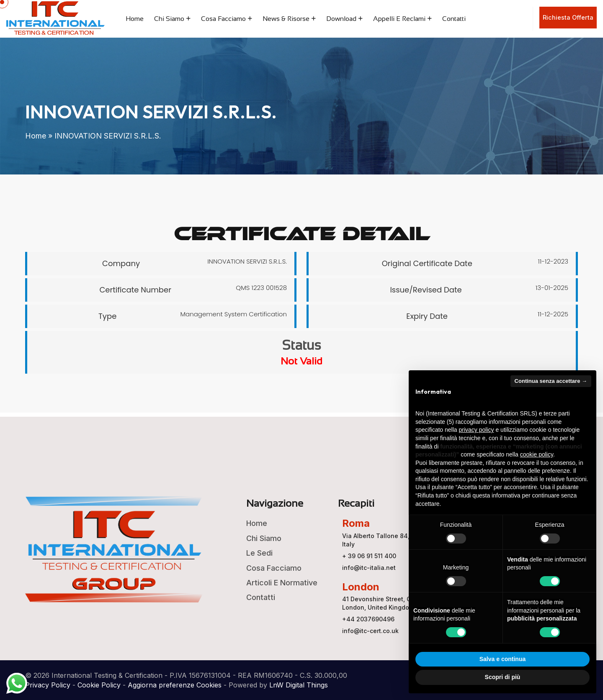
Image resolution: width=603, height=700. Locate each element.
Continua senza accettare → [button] (551, 381)
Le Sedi (259, 553)
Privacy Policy (48, 685)
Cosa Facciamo (223, 19)
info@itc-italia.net (369, 568)
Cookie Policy (99, 685)
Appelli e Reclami (399, 19)
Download (341, 19)
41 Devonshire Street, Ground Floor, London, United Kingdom (394, 603)
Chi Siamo (169, 19)
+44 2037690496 (368, 619)
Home (135, 19)
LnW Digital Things (299, 685)
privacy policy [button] (477, 430)
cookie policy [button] (537, 454)
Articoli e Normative (282, 583)
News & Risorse (286, 19)
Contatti (454, 19)
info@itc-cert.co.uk (370, 631)
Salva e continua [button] (502, 659)
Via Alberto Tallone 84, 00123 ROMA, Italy (396, 540)
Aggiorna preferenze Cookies (175, 685)
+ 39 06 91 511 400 (369, 556)
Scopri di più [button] (503, 677)
